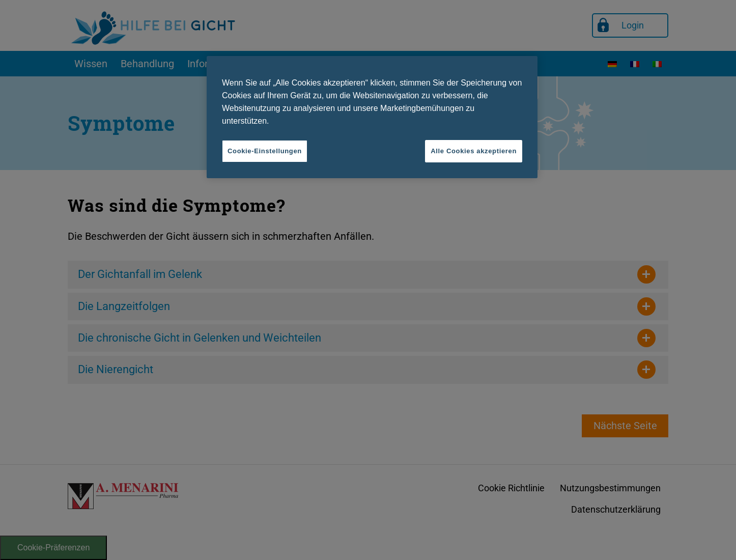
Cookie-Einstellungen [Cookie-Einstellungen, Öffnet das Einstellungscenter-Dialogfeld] (265, 151)
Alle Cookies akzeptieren (474, 151)
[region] (372, 117)
